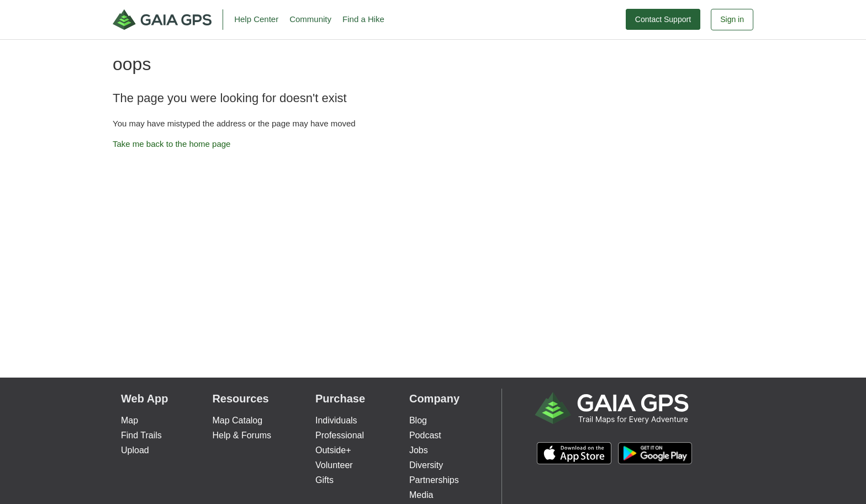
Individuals (336, 420)
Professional (340, 435)
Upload (135, 450)
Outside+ (333, 450)
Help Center (256, 19)
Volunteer (334, 465)
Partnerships (434, 480)
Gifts (324, 480)
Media (421, 495)
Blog (418, 420)
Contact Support (663, 19)
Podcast (425, 435)
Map (130, 420)
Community (310, 19)
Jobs (419, 450)
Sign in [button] (732, 19)
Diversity (426, 465)
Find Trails (141, 435)
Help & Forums (242, 435)
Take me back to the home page (171, 144)
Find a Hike (363, 19)
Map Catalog (237, 420)
